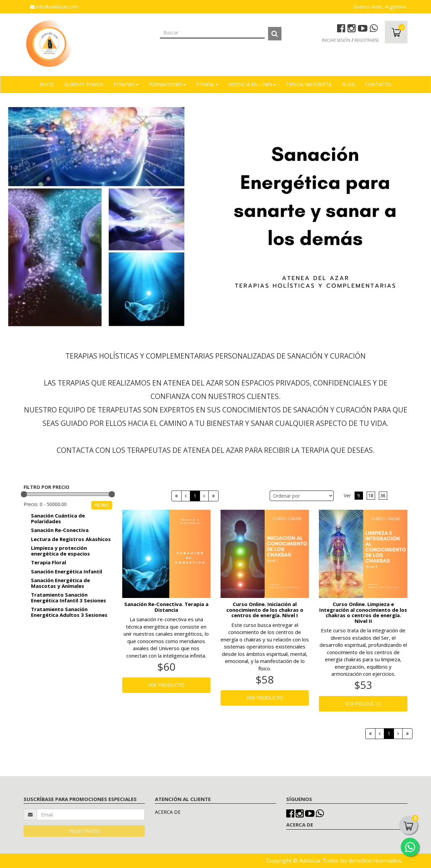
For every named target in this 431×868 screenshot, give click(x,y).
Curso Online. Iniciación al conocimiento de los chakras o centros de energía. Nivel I (265, 610)
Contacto (378, 84)
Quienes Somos (84, 84)
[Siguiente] (204, 496)
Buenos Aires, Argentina (379, 7)
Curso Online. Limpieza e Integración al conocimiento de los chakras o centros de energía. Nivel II (363, 612)
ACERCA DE (168, 812)
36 (383, 495)
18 (371, 495)
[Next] (213, 496)
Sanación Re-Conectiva (60, 530)
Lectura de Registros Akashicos (71, 539)
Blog (348, 84)
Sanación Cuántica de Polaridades (58, 518)
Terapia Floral (48, 562)
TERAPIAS (126, 84)
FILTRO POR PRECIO (46, 487)
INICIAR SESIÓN (336, 40)
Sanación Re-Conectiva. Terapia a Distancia (166, 607)
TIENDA (207, 84)
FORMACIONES (167, 84)
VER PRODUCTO (166, 685)
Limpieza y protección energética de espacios (60, 551)
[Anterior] (186, 496)
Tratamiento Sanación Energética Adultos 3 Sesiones (69, 612)
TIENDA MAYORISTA (309, 84)
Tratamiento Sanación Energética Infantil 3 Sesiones (69, 597)
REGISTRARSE (367, 40)
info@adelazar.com (54, 7)
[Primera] (176, 496)
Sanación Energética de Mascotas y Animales (60, 583)
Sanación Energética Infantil (67, 571)
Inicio (47, 84)
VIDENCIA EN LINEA (252, 84)
